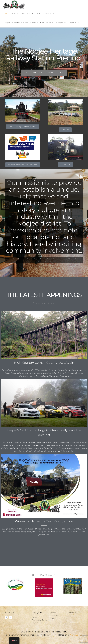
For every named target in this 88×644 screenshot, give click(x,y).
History (73, 23)
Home (7, 14)
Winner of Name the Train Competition (44, 521)
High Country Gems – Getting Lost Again (44, 363)
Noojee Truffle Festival (53, 23)
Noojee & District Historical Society (32, 14)
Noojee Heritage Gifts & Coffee (21, 23)
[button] (41, 598)
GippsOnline (76, 635)
